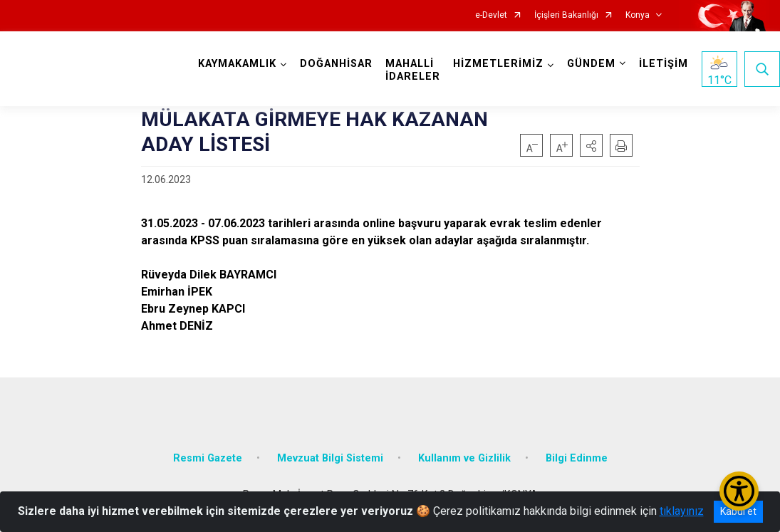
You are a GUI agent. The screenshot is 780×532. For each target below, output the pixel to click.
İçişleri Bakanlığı (566, 15)
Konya (638, 15)
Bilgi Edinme (577, 458)
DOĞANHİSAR (336, 64)
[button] (591, 145)
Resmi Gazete (208, 458)
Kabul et (738, 511)
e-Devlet (491, 15)
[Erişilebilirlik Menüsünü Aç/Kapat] (739, 491)
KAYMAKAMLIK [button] (237, 64)
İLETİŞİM (664, 64)
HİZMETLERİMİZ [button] (498, 64)
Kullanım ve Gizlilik (464, 458)
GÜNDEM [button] (591, 64)
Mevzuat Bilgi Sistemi (330, 458)
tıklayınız (682, 511)
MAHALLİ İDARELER (413, 70)
